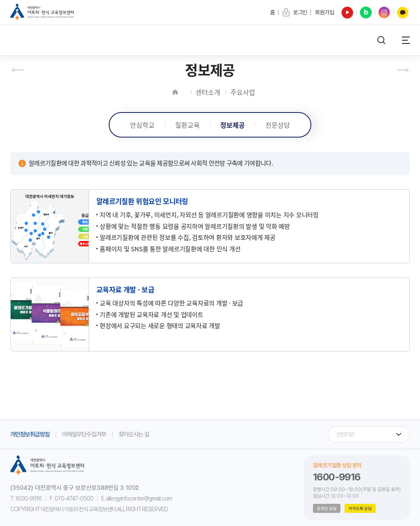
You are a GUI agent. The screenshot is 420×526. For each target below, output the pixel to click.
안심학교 (142, 125)
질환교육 (187, 125)
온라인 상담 (327, 508)
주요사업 (243, 92)
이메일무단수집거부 (84, 434)
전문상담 (278, 125)
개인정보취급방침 (30, 434)
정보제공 (233, 125)
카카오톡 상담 (360, 508)
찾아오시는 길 (134, 434)
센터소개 (208, 92)
